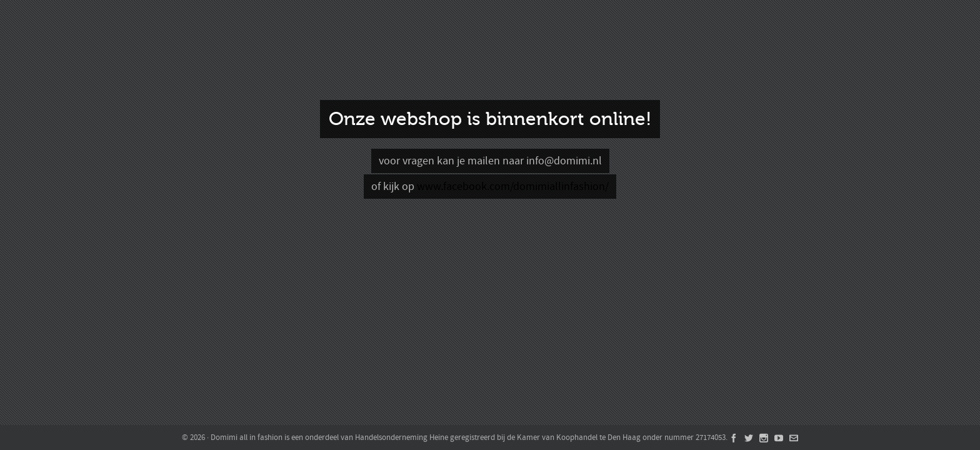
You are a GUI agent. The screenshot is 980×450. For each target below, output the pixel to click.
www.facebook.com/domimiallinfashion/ (513, 187)
